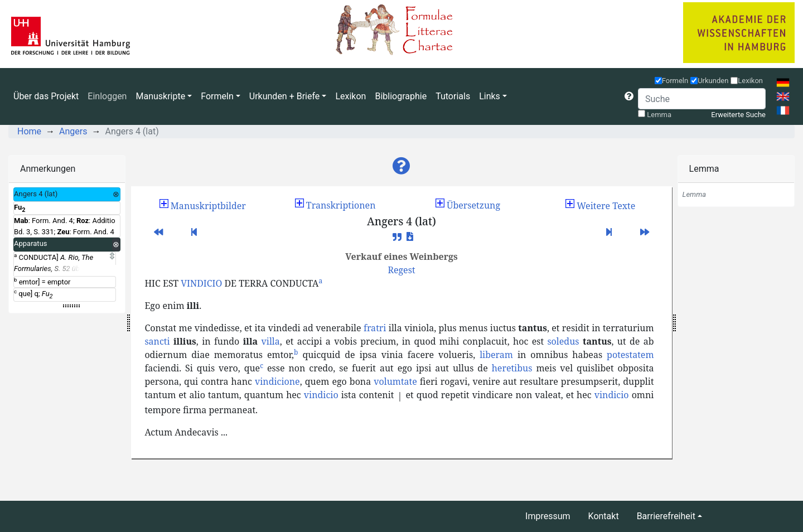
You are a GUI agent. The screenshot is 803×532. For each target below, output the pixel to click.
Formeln (675, 81)
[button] (629, 96)
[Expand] (112, 257)
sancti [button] (157, 341)
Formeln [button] (217, 96)
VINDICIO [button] (201, 283)
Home (29, 131)
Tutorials (453, 96)
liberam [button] (496, 355)
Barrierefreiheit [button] (666, 516)
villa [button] (271, 341)
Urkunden (713, 81)
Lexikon (350, 96)
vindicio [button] (321, 395)
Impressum (548, 516)
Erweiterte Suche (738, 115)
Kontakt (604, 516)
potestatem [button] (630, 355)
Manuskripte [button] (160, 96)
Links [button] (490, 96)
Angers (73, 131)
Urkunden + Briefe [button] (285, 96)
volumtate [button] (395, 381)
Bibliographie (401, 96)
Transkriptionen (335, 205)
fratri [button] (375, 328)
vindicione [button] (277, 381)
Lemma (659, 115)
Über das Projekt (46, 96)
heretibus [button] (512, 368)
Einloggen (107, 96)
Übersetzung (468, 205)
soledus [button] (563, 341)
